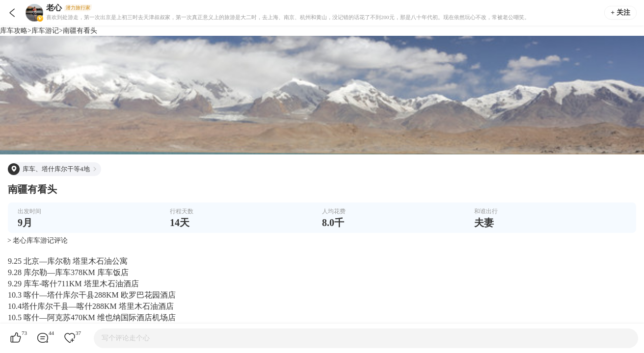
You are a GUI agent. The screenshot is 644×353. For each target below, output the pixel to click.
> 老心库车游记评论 (38, 240)
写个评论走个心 (126, 338)
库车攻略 (14, 31)
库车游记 (45, 31)
